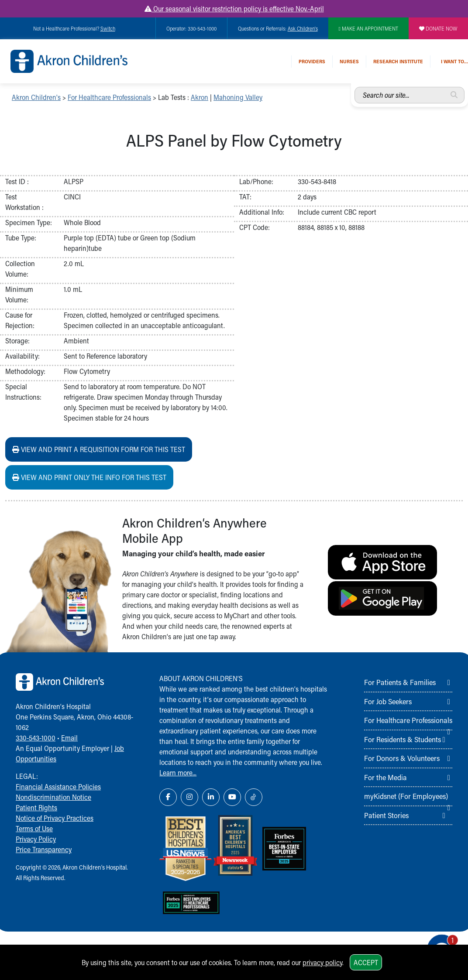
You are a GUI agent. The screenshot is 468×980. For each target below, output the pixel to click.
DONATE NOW (438, 28)
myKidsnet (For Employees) (406, 796)
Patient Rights (36, 807)
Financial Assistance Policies (58, 786)
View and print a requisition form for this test (99, 449)
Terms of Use (34, 828)
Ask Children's (303, 28)
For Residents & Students (403, 739)
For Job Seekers (388, 701)
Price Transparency (44, 849)
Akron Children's (36, 97)
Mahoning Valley (238, 97)
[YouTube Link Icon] (232, 797)
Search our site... (355, 87)
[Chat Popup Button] (437, 942)
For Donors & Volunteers (402, 758)
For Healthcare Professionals (109, 97)
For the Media (385, 777)
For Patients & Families (400, 682)
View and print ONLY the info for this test (89, 477)
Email (69, 738)
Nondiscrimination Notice (53, 797)
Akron (200, 97)
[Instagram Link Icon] (189, 797)
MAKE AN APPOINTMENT (368, 28)
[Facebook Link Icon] (168, 797)
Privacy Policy (36, 839)
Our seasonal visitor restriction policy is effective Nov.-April (234, 9)
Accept (366, 962)
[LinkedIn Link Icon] (211, 797)
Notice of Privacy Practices (55, 818)
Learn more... (178, 773)
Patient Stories (386, 815)
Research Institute (398, 61)
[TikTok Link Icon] (254, 797)
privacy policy (322, 962)
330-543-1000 (36, 738)
